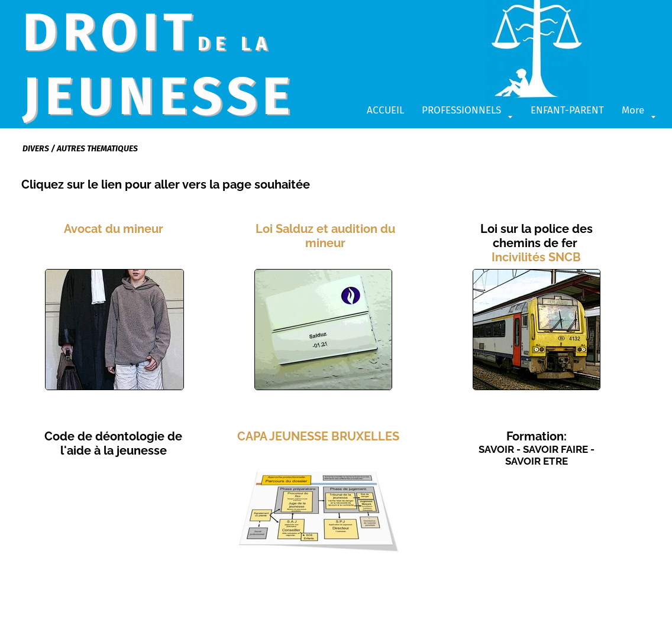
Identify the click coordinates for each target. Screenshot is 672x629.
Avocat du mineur (114, 229)
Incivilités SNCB (536, 257)
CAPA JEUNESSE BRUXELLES (318, 436)
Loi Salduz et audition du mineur (325, 236)
